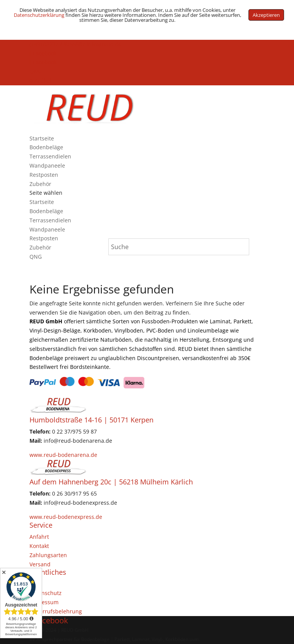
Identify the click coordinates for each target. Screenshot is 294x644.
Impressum (44, 602)
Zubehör (40, 184)
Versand (40, 564)
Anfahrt (39, 537)
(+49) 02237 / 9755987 (57, 44)
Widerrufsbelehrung (56, 611)
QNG (36, 71)
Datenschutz (46, 593)
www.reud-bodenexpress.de (66, 517)
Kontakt (39, 546)
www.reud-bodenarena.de (63, 455)
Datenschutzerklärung (39, 15)
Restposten (44, 175)
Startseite (42, 138)
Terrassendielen (50, 156)
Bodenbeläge (46, 147)
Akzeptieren (266, 15)
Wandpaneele (47, 165)
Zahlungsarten (48, 555)
